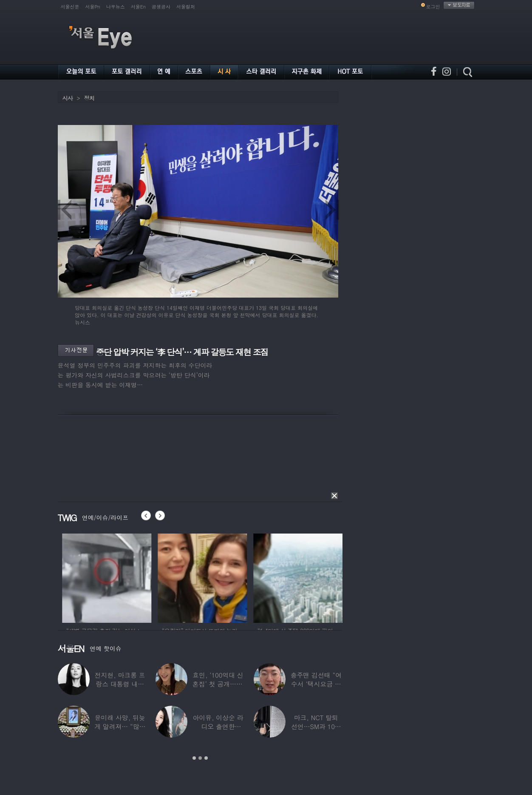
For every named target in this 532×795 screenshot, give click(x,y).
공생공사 (161, 7)
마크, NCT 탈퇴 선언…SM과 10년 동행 (316, 726)
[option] (137, 577)
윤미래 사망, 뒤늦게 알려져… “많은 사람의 (120, 726)
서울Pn (93, 7)
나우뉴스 (116, 7)
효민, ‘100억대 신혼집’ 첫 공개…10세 (218, 684)
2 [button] (200, 758)
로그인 (433, 7)
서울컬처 (186, 7)
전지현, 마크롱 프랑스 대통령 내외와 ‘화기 (120, 684)
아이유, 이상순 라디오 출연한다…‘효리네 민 (218, 726)
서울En (138, 7)
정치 (89, 98)
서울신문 (70, 7)
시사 (68, 98)
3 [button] (206, 758)
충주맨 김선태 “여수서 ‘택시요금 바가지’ (316, 684)
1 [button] (194, 758)
